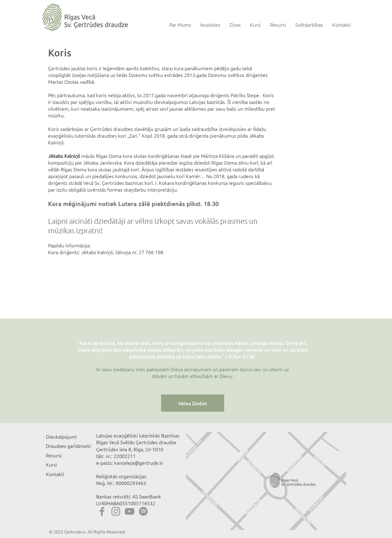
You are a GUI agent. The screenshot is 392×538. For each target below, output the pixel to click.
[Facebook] (102, 511)
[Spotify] (143, 511)
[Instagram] (116, 511)
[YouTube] (130, 511)
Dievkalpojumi (61, 437)
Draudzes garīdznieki (68, 446)
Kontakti (55, 474)
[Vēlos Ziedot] (193, 403)
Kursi (51, 464)
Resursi (54, 455)
